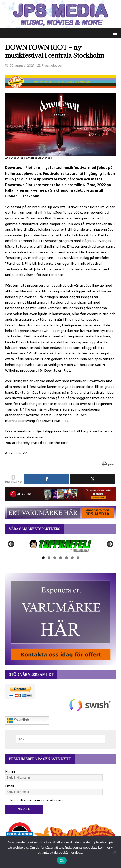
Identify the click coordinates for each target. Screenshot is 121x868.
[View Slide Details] (61, 546)
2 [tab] (49, 558)
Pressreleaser (52, 66)
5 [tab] (66, 558)
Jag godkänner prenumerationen (34, 800)
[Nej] (115, 852)
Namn (10, 771)
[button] (114, 33)
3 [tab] (55, 558)
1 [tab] (43, 558)
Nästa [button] (110, 544)
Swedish (18, 720)
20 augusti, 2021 (22, 66)
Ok (62, 861)
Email (9, 786)
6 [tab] (72, 558)
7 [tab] (78, 558)
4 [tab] (61, 558)
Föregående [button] (11, 544)
